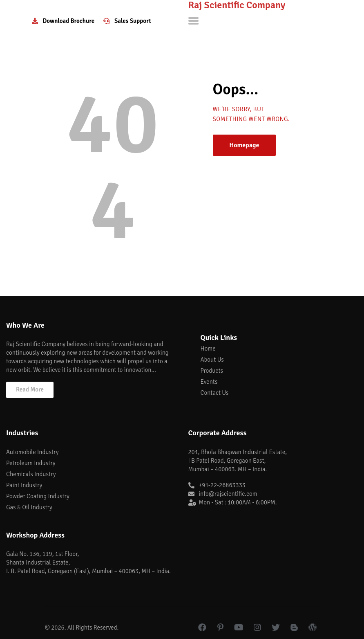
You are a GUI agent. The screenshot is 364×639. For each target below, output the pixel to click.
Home (208, 349)
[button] (30, 390)
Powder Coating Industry (38, 496)
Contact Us (215, 393)
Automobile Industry (32, 452)
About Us (212, 360)
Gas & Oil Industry (29, 507)
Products (212, 371)
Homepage (244, 145)
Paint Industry (24, 485)
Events (209, 382)
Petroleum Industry (31, 463)
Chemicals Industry (31, 474)
